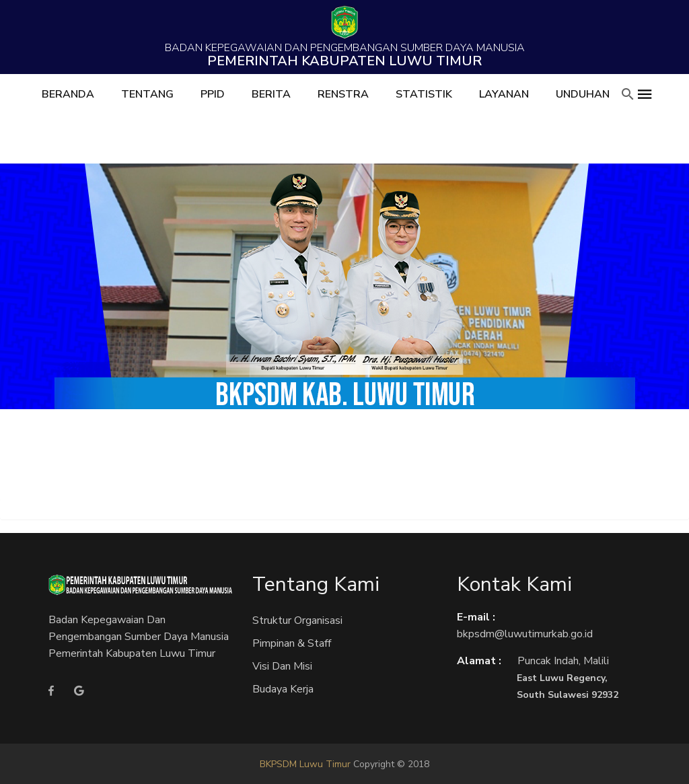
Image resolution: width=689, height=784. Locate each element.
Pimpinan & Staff (292, 643)
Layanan (504, 94)
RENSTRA (343, 94)
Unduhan (583, 94)
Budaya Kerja (283, 689)
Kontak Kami (514, 584)
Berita (271, 94)
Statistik (424, 94)
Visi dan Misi (282, 666)
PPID (213, 94)
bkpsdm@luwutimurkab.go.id (525, 634)
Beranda (68, 94)
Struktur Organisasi (297, 620)
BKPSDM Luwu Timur (305, 764)
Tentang (147, 94)
